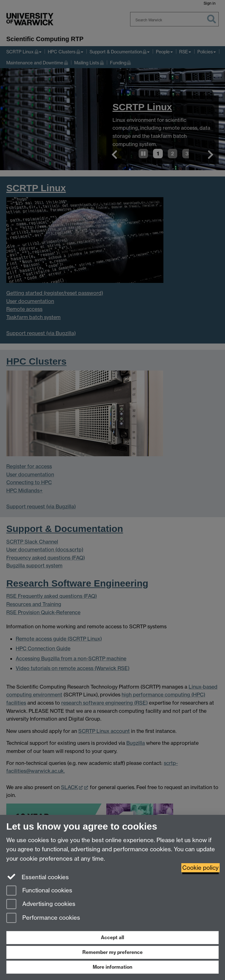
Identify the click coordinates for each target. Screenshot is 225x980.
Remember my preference (112, 952)
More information (112, 967)
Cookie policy (200, 868)
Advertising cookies (41, 904)
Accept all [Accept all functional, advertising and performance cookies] (112, 937)
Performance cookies (43, 918)
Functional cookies (39, 891)
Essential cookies (38, 877)
